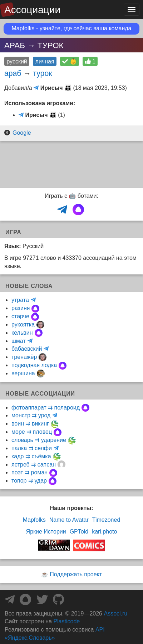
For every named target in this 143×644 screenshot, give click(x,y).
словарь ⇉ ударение (39, 440)
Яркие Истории (46, 532)
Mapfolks (34, 520)
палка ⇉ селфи (32, 448)
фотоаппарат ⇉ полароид (46, 408)
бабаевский (27, 349)
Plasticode (66, 621)
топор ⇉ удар (29, 481)
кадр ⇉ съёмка (31, 456)
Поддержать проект (76, 574)
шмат (19, 341)
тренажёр (24, 357)
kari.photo (104, 532)
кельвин (22, 333)
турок (42, 73)
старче (20, 316)
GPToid (79, 532)
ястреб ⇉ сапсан (34, 465)
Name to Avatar (69, 520)
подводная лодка (34, 365)
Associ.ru (115, 614)
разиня (21, 308)
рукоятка (23, 324)
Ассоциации (32, 10)
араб (13, 73)
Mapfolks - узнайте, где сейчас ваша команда (72, 28)
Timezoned (106, 520)
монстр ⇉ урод (31, 415)
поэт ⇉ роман (29, 472)
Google (22, 133)
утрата (20, 300)
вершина (23, 373)
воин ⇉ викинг (30, 424)
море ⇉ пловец (32, 432)
